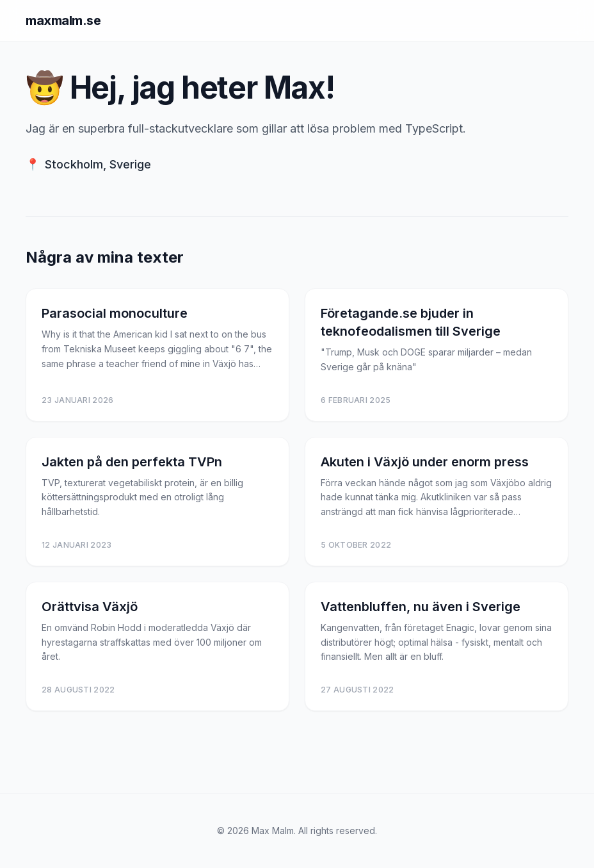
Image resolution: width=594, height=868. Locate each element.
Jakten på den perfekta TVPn (132, 462)
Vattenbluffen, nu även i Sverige (421, 607)
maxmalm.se (63, 20)
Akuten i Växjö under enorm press (425, 462)
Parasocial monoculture (115, 313)
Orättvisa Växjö (90, 607)
